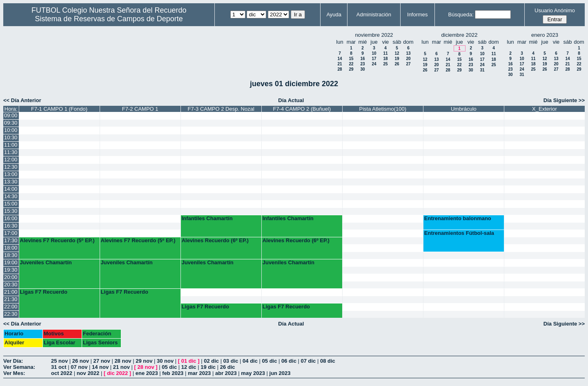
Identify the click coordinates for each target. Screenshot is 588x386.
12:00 (11, 160)
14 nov (100, 367)
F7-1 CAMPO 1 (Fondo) (59, 109)
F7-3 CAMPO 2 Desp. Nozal (221, 109)
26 (397, 64)
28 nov (123, 361)
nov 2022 (88, 373)
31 (482, 70)
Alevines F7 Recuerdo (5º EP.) (57, 240)
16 (362, 59)
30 (362, 69)
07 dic (308, 361)
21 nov (121, 367)
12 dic (189, 367)
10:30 (11, 137)
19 (397, 59)
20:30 (11, 284)
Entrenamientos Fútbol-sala (459, 233)
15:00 (11, 204)
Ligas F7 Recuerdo (44, 292)
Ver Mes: (14, 373)
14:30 (11, 196)
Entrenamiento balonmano (458, 218)
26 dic (228, 367)
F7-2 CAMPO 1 (140, 109)
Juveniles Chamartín (46, 262)
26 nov (81, 361)
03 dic (231, 361)
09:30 (11, 123)
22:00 (11, 307)
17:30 (11, 240)
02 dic (211, 361)
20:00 (11, 277)
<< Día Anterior (22, 100)
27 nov (102, 361)
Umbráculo (464, 109)
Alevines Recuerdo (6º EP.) (215, 240)
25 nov (59, 361)
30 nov (165, 361)
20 (408, 59)
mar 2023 (199, 373)
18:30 (11, 255)
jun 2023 (280, 373)
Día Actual (291, 100)
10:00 (11, 130)
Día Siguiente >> (564, 100)
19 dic (208, 367)
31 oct (59, 367)
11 (385, 53)
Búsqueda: (461, 15)
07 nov (79, 367)
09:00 (11, 115)
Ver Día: (13, 361)
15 (351, 59)
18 (385, 59)
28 (340, 69)
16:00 (11, 218)
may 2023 (253, 373)
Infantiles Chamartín (207, 218)
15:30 (11, 211)
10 (374, 53)
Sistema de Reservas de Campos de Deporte (109, 19)
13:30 (11, 182)
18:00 (11, 248)
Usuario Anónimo (555, 10)
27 (408, 64)
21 (340, 64)
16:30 (11, 226)
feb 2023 (173, 373)
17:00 (11, 233)
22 (351, 64)
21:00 (11, 292)
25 (385, 64)
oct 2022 (62, 373)
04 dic (250, 361)
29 (351, 69)
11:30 (11, 152)
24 (374, 64)
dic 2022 (117, 373)
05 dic (270, 361)
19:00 (11, 262)
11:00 (11, 145)
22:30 (11, 314)
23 (362, 64)
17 (374, 59)
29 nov (144, 361)
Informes (418, 15)
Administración (374, 15)
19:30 (11, 270)
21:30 (11, 299)
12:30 (11, 167)
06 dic (289, 361)
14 (340, 59)
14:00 (11, 189)
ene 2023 (147, 373)
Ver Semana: (19, 367)
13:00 (11, 174)
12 (397, 53)
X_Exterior (545, 109)
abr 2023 (226, 373)
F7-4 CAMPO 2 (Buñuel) (302, 109)
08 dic (328, 361)
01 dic (189, 361)
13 (408, 53)
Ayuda (334, 15)
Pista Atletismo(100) (383, 109)
